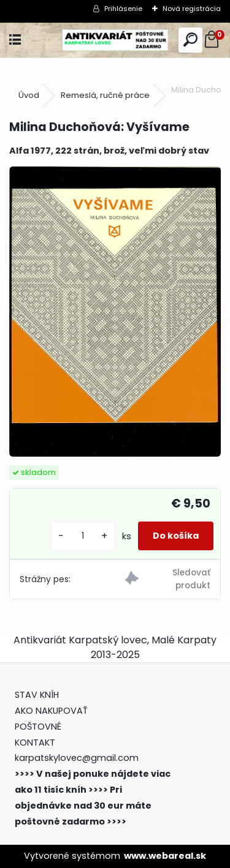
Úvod (29, 95)
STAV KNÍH (38, 695)
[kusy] (83, 536)
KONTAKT (35, 743)
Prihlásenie (123, 9)
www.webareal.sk (165, 856)
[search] (190, 40)
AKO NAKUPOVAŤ (51, 711)
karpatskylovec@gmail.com (77, 758)
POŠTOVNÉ (38, 727)
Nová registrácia (192, 9)
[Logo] (115, 40)
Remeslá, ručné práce (105, 95)
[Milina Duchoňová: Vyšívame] (115, 312)
